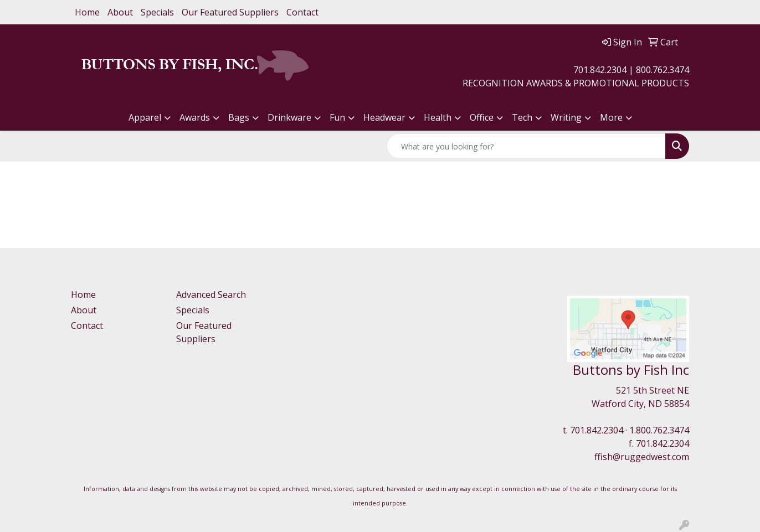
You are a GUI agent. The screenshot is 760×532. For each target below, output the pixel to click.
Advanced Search (211, 295)
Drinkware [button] (289, 117)
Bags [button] (239, 117)
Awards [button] (195, 117)
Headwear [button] (384, 117)
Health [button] (438, 117)
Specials (157, 12)
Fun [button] (337, 117)
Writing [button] (566, 117)
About (120, 12)
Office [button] (482, 117)
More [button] (611, 117)
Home (87, 12)
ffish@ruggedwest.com (642, 457)
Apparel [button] (145, 117)
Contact (302, 12)
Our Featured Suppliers (230, 12)
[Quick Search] (526, 146)
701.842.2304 (597, 430)
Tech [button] (522, 117)
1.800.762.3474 (659, 430)
